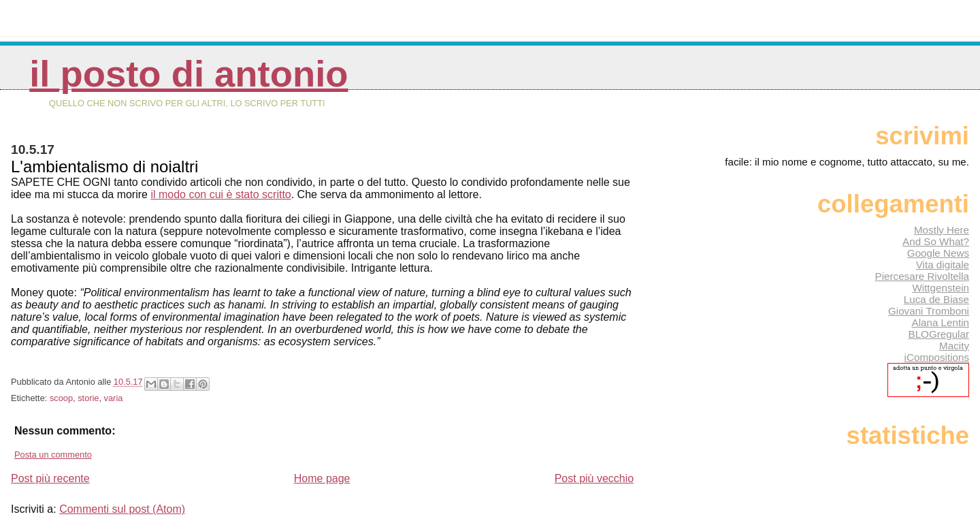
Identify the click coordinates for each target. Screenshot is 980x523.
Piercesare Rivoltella (922, 276)
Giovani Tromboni (929, 311)
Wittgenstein (941, 288)
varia (114, 398)
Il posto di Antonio (189, 74)
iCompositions (937, 357)
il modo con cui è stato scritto (220, 194)
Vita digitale (943, 265)
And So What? (936, 241)
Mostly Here (942, 230)
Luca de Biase (936, 299)
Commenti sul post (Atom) (122, 509)
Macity (954, 346)
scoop (61, 398)
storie (88, 398)
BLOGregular (939, 334)
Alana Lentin (941, 322)
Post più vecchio (594, 478)
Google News (938, 253)
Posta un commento (53, 455)
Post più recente (50, 478)
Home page (322, 478)
